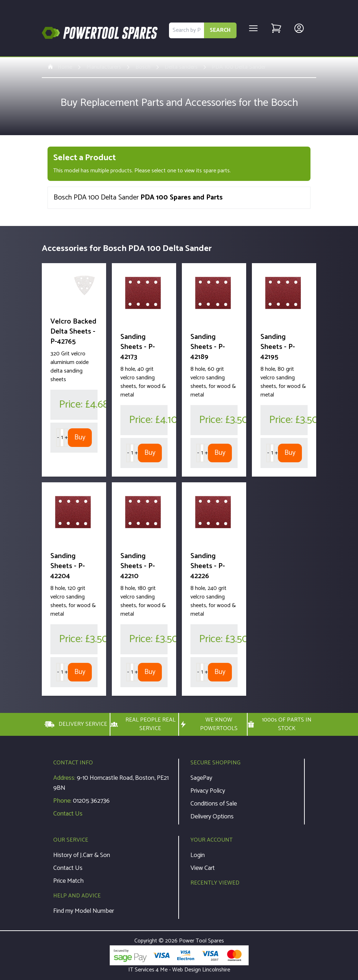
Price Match (68, 881)
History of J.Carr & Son (82, 855)
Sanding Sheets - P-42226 (208, 566)
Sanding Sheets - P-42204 (68, 566)
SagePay (201, 778)
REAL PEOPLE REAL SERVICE (143, 724)
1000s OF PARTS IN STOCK (280, 724)
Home (60, 67)
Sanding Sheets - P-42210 (138, 566)
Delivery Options (212, 817)
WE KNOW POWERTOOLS (208, 724)
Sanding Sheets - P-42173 (138, 347)
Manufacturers (104, 67)
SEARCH (220, 30)
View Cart (203, 868)
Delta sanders (181, 67)
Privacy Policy (208, 791)
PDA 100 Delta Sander (239, 67)
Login (198, 855)
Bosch (143, 67)
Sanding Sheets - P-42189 (208, 347)
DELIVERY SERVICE (76, 724)
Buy (80, 437)
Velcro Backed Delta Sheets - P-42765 (73, 332)
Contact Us (68, 814)
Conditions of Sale (214, 804)
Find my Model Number (84, 911)
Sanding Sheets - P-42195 (278, 347)
